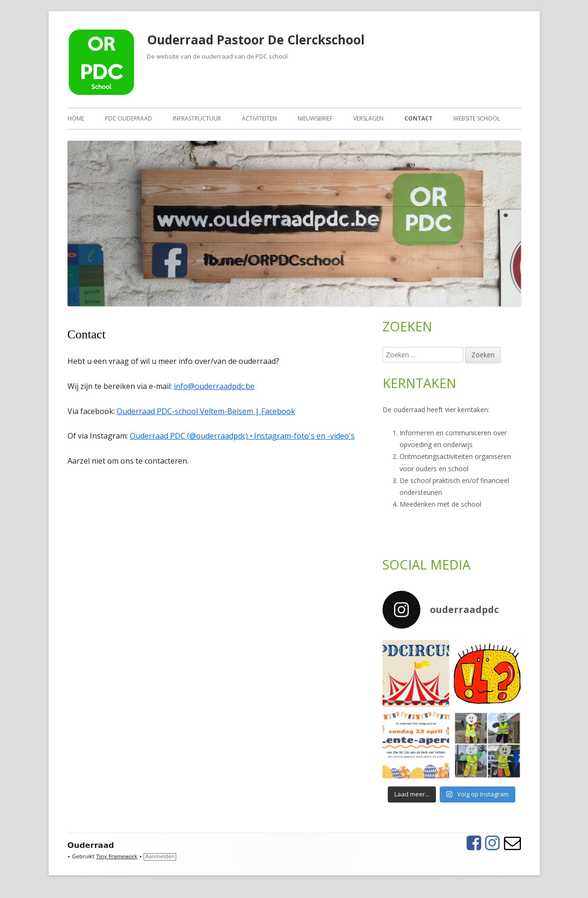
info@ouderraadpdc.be (214, 386)
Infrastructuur (197, 118)
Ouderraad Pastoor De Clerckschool (256, 40)
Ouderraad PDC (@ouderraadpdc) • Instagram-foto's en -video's (242, 436)
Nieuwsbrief (315, 118)
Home (76, 118)
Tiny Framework (117, 857)
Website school (477, 118)
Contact (418, 118)
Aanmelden (160, 857)
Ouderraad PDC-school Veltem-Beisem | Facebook (206, 411)
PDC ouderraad (128, 118)
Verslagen (368, 118)
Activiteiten (259, 118)
